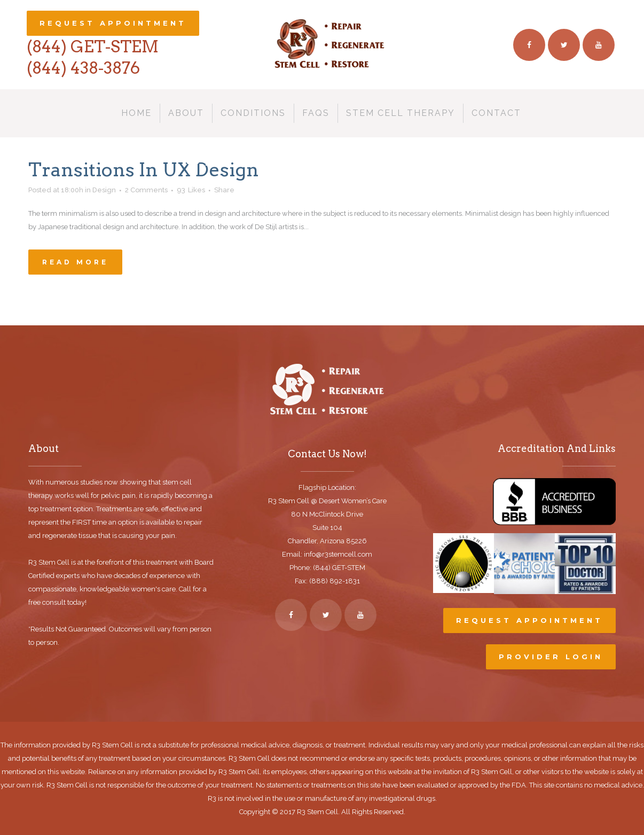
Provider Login (551, 657)
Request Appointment (113, 23)
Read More (75, 262)
